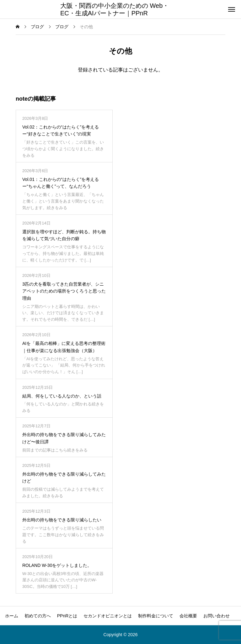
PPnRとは (67, 616)
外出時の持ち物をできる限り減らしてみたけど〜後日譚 (64, 438)
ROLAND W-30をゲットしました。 (57, 565)
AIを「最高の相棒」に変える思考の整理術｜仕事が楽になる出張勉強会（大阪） (64, 347)
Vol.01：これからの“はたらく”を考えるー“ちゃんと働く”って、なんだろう (61, 183)
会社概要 (188, 616)
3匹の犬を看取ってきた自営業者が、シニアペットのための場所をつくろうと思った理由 (64, 291)
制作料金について (156, 616)
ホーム (12, 616)
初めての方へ (38, 616)
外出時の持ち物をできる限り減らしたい (62, 520)
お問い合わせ (217, 616)
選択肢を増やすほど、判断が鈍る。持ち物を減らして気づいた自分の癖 (64, 235)
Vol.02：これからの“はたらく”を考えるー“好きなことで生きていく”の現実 (61, 130)
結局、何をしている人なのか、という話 (62, 396)
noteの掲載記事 (36, 99)
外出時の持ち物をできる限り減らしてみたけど (64, 478)
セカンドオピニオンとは (108, 616)
